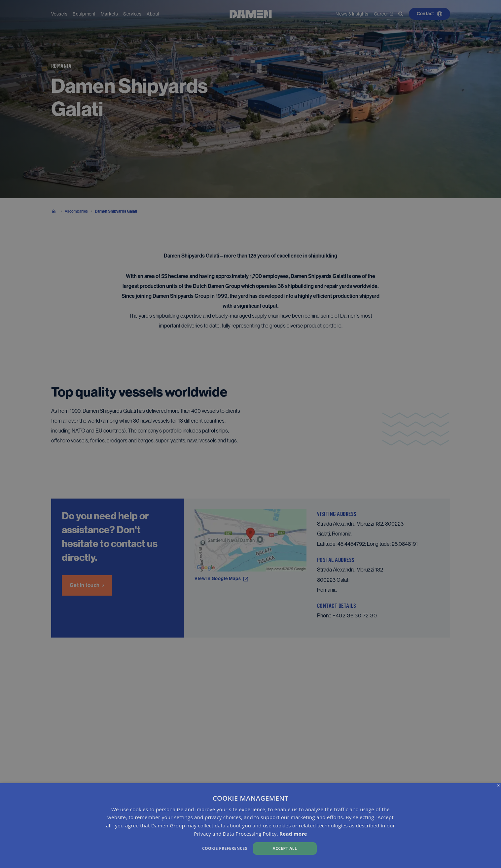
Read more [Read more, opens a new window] (293, 834)
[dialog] (250, 826)
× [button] (499, 786)
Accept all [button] (285, 848)
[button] (169, 848)
